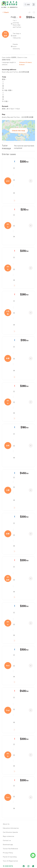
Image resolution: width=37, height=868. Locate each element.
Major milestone (9, 836)
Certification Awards (10, 832)
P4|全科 (15, 17)
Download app (8, 844)
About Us (6, 824)
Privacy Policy (8, 853)
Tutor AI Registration (10, 861)
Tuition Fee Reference (10, 849)
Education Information (11, 828)
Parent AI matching (10, 857)
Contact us (7, 840)
